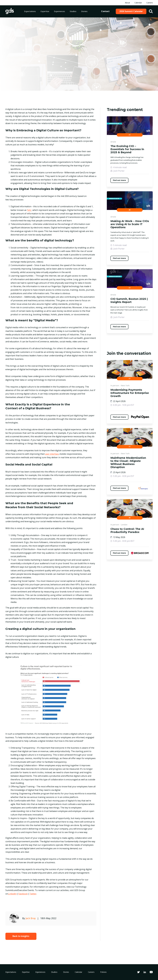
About (127, 3)
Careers (150, 3)
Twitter (33, 894)
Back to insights (21, 936)
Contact (105, 11)
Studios (73, 11)
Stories (84, 11)
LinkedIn (12, 894)
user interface (52, 454)
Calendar (138, 3)
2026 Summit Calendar (131, 11)
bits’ (29, 210)
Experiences (59, 11)
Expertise (45, 11)
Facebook (23, 894)
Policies (103, 972)
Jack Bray (31, 918)
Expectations (30, 11)
